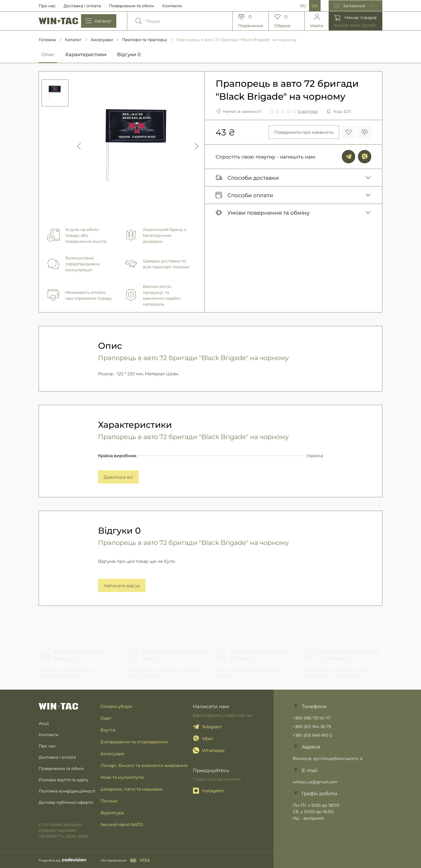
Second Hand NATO (122, 824)
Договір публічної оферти (66, 802)
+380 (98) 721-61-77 (312, 718)
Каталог (73, 39)
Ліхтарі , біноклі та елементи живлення (144, 765)
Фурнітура (112, 813)
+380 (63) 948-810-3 (312, 735)
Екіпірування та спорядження (134, 742)
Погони (109, 801)
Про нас (47, 6)
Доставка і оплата (82, 6)
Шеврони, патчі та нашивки (131, 789)
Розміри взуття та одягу (63, 780)
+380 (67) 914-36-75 (312, 726)
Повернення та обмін (132, 6)
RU (303, 6)
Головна (47, 39)
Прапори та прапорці (144, 39)
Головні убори (116, 706)
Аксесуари (102, 39)
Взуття (108, 730)
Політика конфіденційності (67, 791)
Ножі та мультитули (122, 777)
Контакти (172, 6)
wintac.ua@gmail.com (315, 782)
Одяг (106, 718)
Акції (44, 723)
